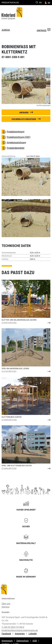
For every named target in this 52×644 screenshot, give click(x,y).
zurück (6, 30)
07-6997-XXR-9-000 (9, 323)
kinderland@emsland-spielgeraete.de (20, 630)
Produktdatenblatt (13, 148)
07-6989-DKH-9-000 (9, 420)
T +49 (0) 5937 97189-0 (13, 627)
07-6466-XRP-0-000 (9, 468)
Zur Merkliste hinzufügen (24, 119)
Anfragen (24, 112)
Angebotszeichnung (14, 143)
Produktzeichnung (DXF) (16, 137)
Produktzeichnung (13, 132)
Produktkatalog (10, 3)
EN (40, 3)
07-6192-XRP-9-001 (9, 371)
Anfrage (44, 30)
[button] (6, 86)
